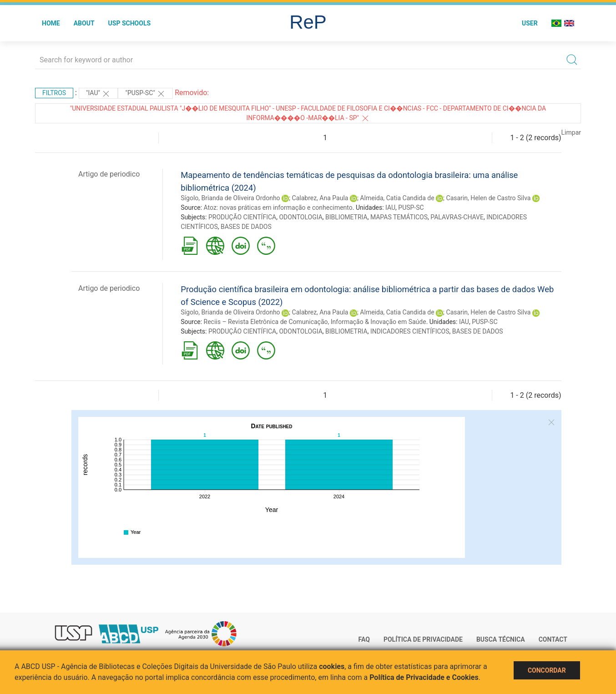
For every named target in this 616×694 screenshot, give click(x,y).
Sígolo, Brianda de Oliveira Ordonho (230, 198)
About (84, 23)
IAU (390, 208)
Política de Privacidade (423, 639)
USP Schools (130, 23)
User (530, 23)
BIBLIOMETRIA (346, 217)
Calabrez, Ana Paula (320, 198)
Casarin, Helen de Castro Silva (489, 198)
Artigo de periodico (109, 174)
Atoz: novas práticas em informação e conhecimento (278, 208)
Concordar (547, 670)
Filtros (54, 93)
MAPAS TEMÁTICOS (399, 217)
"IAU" (98, 94)
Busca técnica (501, 639)
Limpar (571, 132)
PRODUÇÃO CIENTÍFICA (242, 217)
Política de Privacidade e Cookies (424, 677)
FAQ (364, 639)
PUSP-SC (411, 208)
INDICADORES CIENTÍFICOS (410, 331)
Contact (553, 639)
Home (51, 23)
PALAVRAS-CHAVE (457, 217)
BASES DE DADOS (246, 227)
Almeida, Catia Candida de (397, 198)
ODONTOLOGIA (300, 217)
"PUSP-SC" (145, 94)
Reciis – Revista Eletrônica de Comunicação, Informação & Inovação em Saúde (315, 322)
